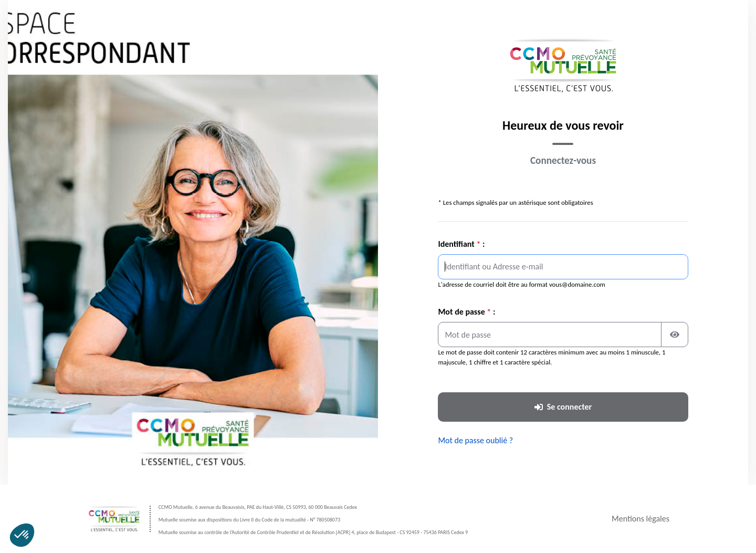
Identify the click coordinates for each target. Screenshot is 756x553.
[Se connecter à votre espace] (563, 407)
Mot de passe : (466, 312)
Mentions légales (640, 519)
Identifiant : (461, 244)
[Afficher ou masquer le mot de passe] (675, 335)
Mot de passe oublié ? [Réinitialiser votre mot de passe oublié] (475, 440)
